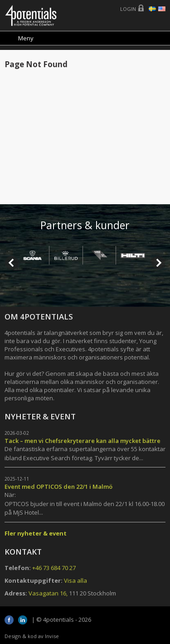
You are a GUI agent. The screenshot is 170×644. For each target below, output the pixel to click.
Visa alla (75, 580)
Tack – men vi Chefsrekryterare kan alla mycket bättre (83, 441)
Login (128, 9)
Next (158, 263)
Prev (12, 263)
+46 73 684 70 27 (54, 568)
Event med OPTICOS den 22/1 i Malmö (58, 487)
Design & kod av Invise (32, 636)
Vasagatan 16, (48, 593)
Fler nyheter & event (36, 533)
